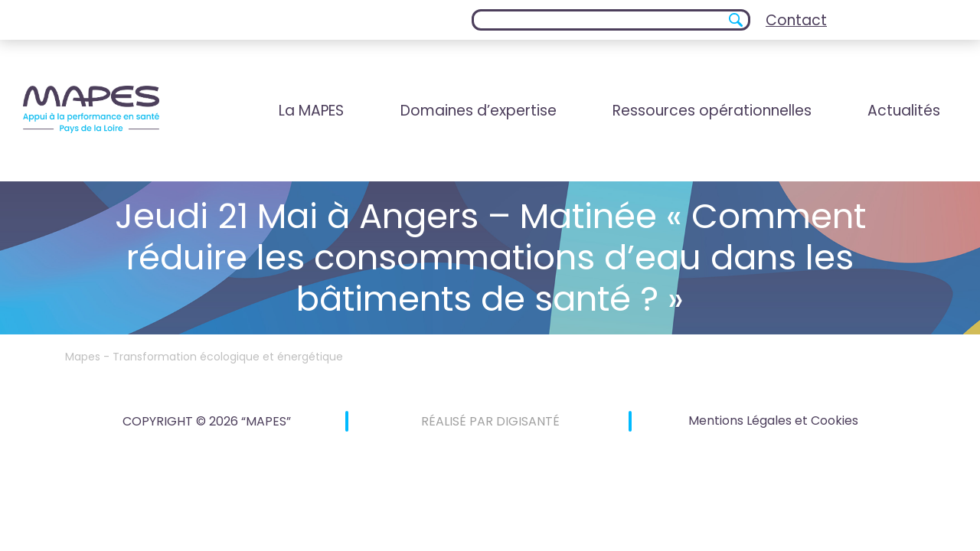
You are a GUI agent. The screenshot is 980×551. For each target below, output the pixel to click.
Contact (796, 20)
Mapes (83, 357)
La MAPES (311, 111)
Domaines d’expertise (479, 111)
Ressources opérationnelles (712, 111)
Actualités (904, 111)
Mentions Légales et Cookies (773, 421)
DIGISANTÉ (528, 421)
